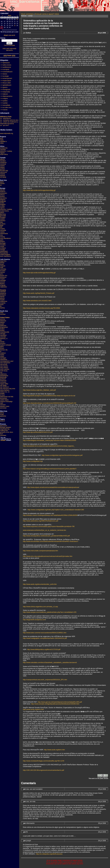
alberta (2, 159)
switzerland (4, 251)
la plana (3, 224)
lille (1, 227)
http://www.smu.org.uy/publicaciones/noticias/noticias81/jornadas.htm (48, 556)
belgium (3, 200)
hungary (3, 217)
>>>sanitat (4, 103)
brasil (2, 264)
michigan (3, 358)
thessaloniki (4, 253)
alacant (3, 190)
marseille (3, 230)
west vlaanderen (6, 256)
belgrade (3, 201)
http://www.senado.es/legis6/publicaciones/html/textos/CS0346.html (55, 704)
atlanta (2, 322)
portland (3, 379)
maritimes (3, 162)
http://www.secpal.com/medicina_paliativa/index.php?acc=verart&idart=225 (50, 612)
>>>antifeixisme (6, 67)
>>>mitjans (4, 99)
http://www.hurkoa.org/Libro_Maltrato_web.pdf (39, 390)
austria (2, 196)
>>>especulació (6, 81)
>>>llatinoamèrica (6, 96)
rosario (2, 279)
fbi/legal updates (6, 427)
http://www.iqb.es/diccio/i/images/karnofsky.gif (39, 190)
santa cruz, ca (5, 392)
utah (2, 403)
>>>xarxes (4, 110)
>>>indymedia (5, 92)
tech (2, 434)
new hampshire (5, 363)
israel (2, 414)
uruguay (3, 285)
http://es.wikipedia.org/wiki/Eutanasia (49, 854)
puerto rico (4, 276)
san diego (3, 385)
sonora (2, 282)
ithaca (2, 348)
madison (3, 353)
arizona (3, 319)
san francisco (5, 387)
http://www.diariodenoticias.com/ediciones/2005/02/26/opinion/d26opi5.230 (50, 403)
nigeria (2, 153)
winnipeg (3, 177)
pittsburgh (3, 377)
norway (3, 237)
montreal (3, 164)
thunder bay (4, 171)
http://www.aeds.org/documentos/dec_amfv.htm (40, 584)
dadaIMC (3, 440)
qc (1, 185)
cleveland (3, 335)
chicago (3, 334)
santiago (3, 280)
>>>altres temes (6, 65)
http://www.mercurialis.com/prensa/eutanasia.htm (40, 551)
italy (1, 222)
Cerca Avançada (9, 45)
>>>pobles (4, 101)
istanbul (3, 221)
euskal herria (4, 211)
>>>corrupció (5, 69)
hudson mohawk (6, 345)
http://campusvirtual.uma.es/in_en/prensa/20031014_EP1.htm (45, 680)
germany (3, 214)
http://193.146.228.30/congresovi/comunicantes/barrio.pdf (43, 770)
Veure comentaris (27, 14)
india (2, 313)
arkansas (3, 321)
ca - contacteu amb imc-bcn (9, 120)
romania (3, 245)
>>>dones (4, 74)
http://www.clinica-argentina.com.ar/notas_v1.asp (40, 607)
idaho (2, 347)
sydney (2, 308)
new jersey (4, 364)
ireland (2, 219)
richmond (3, 381)
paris (2, 240)
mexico (2, 272)
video (2, 143)
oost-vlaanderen (5, 238)
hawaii (2, 342)
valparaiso (4, 287)
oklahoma (3, 374)
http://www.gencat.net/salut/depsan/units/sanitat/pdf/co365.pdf (60, 702)
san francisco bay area (8, 389)
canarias (3, 150)
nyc (1, 372)
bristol (2, 203)
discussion (4, 426)
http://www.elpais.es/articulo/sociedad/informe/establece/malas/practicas (53, 487)
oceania (3, 303)
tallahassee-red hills (7, 397)
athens (2, 195)
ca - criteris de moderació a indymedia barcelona (9, 123)
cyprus (2, 208)
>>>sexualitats (5, 105)
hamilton (3, 161)
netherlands (4, 234)
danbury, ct (4, 339)
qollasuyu (3, 277)
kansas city (4, 350)
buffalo (2, 330)
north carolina (5, 369)
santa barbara (5, 390)
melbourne (4, 301)
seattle (2, 393)
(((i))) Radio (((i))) (9, 56)
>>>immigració (5, 90)
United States (5, 318)
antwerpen (4, 193)
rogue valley (4, 384)
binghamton (4, 327)
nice (1, 235)
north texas (4, 371)
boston (2, 329)
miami (2, 356)
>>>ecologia (5, 76)
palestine (3, 416)
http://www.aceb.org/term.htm (33, 709)
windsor (3, 175)
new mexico (4, 366)
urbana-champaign (6, 402)
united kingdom (5, 255)
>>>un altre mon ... (7, 107)
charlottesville (5, 332)
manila (2, 183)
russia (2, 246)
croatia (2, 206)
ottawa (2, 167)
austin (2, 324)
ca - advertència (5, 118)
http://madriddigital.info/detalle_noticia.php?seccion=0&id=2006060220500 (49, 440)
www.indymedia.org (7, 133)
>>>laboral (4, 94)
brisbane (3, 295)
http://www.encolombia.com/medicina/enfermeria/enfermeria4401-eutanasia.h (51, 541)
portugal (3, 243)
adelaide (3, 292)
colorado (3, 337)
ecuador (3, 271)
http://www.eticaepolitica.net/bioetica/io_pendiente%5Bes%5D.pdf (46, 536)
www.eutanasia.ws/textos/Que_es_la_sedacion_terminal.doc (45, 530)
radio (2, 140)
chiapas (3, 266)
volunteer (3, 435)
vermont (3, 405)
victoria (2, 174)
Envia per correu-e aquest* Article (47, 14)
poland (2, 242)
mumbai (3, 314)
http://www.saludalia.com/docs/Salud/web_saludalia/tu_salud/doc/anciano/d (50, 662)
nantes (2, 232)
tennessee (4, 398)
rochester (3, 382)
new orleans (4, 368)
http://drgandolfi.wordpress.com (34, 620)
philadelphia (4, 376)
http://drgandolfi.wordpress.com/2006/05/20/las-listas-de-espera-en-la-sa (49, 396)
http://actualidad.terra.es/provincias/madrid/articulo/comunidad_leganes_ (49, 446)
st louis (2, 395)
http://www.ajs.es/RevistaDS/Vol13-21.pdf (38, 432)
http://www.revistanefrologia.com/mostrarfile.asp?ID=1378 (44, 761)
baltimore (3, 326)
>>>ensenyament (6, 78)
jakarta (2, 298)
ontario (2, 166)
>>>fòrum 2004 (6, 83)
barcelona (3, 198)
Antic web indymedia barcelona (9, 49)
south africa (4, 154)
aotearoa (3, 293)
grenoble (3, 216)
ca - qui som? (5, 125)
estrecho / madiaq (6, 151)
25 (15, 25)
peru (2, 274)
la (1, 351)
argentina (3, 261)
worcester (3, 408)
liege (2, 225)
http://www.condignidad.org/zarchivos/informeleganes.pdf (62, 455)
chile (2, 267)
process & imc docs (7, 432)
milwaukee (4, 360)
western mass (5, 406)
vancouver (4, 172)
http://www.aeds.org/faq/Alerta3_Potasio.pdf (39, 293)
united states (4, 400)
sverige (3, 250)
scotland (3, 248)
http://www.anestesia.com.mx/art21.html (37, 301)
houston (3, 343)
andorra (3, 192)
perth (2, 305)
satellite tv (3, 141)
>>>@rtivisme (5, 63)
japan (2, 182)
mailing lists (4, 431)
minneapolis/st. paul (7, 361)
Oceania (3, 290)
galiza (2, 213)
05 (17, 20)
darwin (2, 297)
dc (1, 340)
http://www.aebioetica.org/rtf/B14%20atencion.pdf (41, 521)
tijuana (2, 284)
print (2, 138)
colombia (3, 269)
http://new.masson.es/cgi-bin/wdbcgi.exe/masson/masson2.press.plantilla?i (50, 469)
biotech (3, 421)
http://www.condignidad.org (33, 461)
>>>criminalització (6, 72)
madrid (2, 229)
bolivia (2, 263)
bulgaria (3, 204)
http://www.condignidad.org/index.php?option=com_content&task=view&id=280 (56, 510)
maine (2, 355)
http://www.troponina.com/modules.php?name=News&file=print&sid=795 (49, 526)
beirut (2, 413)
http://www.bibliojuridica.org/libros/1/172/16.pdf (44, 649)
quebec (3, 169)
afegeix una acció (9, 35)
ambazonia (4, 148)
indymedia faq (5, 429)
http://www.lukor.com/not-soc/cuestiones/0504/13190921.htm (45, 633)
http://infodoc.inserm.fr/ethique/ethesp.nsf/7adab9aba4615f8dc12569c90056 (50, 515)
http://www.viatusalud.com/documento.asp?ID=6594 (41, 308)
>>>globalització (6, 85)
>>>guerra (4, 87)
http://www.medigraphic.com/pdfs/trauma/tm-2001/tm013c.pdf (45, 638)
